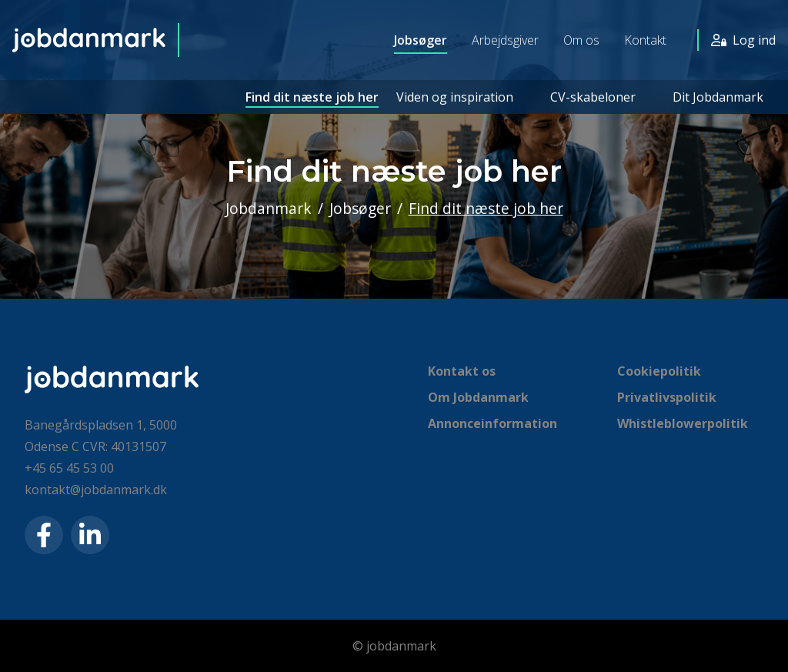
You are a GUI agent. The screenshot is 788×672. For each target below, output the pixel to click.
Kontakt (645, 40)
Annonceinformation (492, 423)
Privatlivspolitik (667, 397)
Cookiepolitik (659, 371)
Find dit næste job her (312, 97)
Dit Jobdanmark (718, 97)
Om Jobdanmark (478, 397)
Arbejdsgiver (505, 40)
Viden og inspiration (455, 97)
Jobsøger (421, 40)
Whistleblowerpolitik (683, 423)
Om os (581, 40)
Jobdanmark (269, 208)
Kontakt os (462, 371)
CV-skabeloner (593, 97)
